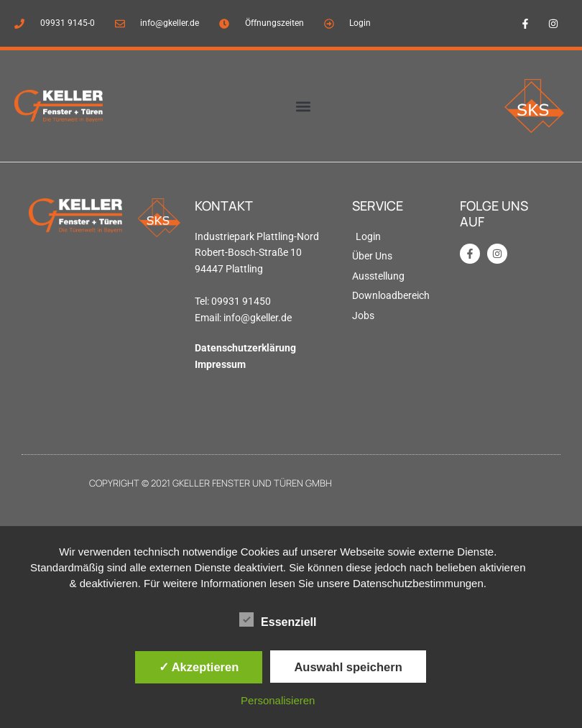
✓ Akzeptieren (199, 667)
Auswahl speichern (348, 667)
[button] (303, 106)
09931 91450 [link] (241, 301)
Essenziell (278, 619)
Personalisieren (278, 700)
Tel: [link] (203, 301)
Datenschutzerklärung (245, 348)
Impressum (220, 364)
